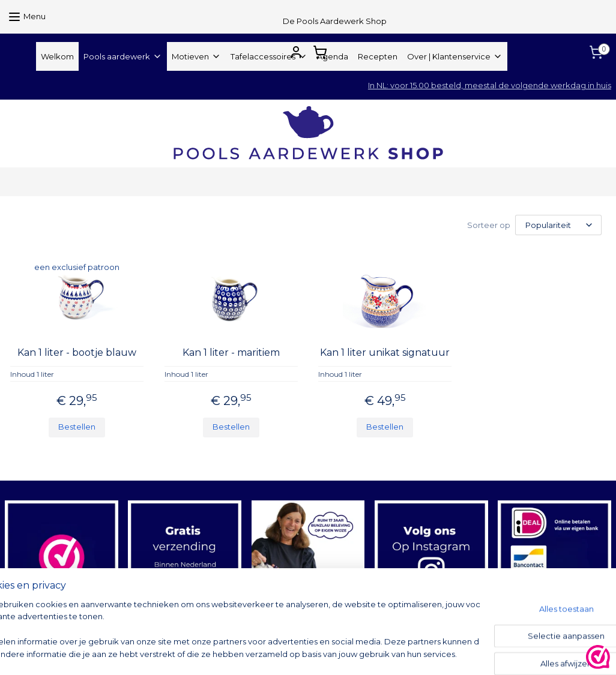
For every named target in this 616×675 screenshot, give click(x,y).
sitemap (366, 653)
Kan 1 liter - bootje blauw (77, 352)
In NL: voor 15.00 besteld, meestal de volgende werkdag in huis (490, 85)
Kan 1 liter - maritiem (231, 352)
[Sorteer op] (558, 225)
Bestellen (77, 427)
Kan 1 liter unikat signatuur (385, 352)
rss (388, 653)
